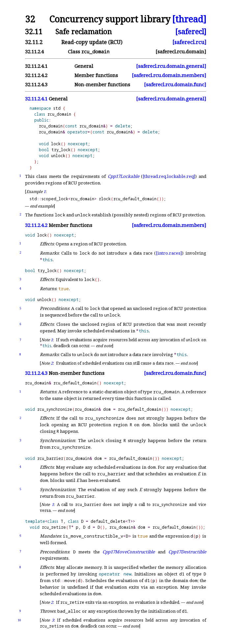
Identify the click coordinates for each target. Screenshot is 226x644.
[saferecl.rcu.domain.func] (175, 84)
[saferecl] (191, 31)
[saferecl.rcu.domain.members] (169, 75)
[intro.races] (169, 253)
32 (30, 19)
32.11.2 (34, 42)
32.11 (34, 31)
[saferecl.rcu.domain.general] (171, 66)
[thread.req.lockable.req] (169, 176)
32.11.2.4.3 (36, 84)
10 (19, 620)
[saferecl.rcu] (189, 42)
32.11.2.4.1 (36, 66)
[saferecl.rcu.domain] (181, 52)
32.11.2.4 (34, 52)
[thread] (189, 19)
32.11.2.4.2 (36, 75)
